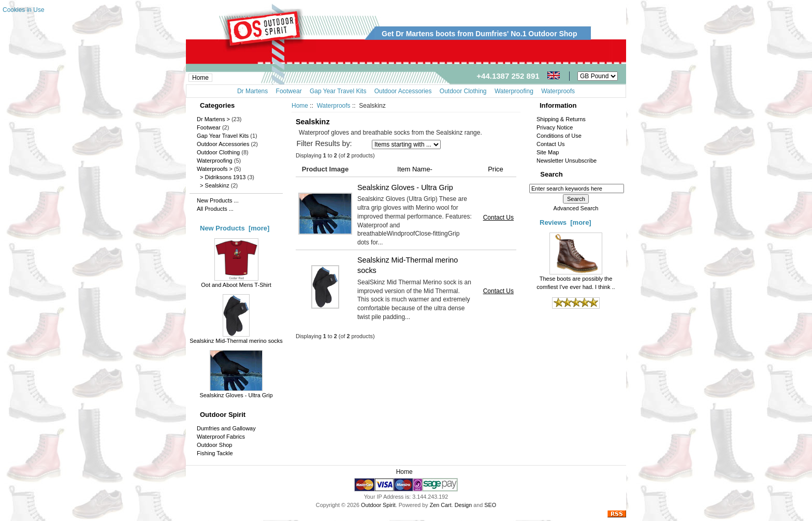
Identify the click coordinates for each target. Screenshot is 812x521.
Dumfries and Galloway (226, 428)
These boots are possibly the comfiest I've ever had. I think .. (576, 280)
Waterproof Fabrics (221, 437)
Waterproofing (215, 161)
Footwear (209, 127)
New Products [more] (235, 228)
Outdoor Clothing (218, 152)
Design (463, 505)
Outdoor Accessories (223, 144)
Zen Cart (441, 505)
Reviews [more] (565, 222)
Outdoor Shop (215, 445)
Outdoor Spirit (378, 505)
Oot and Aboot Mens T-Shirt (236, 282)
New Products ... (218, 200)
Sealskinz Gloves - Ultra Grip (236, 392)
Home (200, 78)
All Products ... (215, 209)
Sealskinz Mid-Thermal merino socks (236, 338)
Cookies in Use (24, 10)
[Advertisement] (438, 111)
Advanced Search (576, 208)
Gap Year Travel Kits (223, 136)
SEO (490, 505)
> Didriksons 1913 (221, 177)
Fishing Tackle (215, 453)
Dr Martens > (213, 119)
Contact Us (498, 218)
